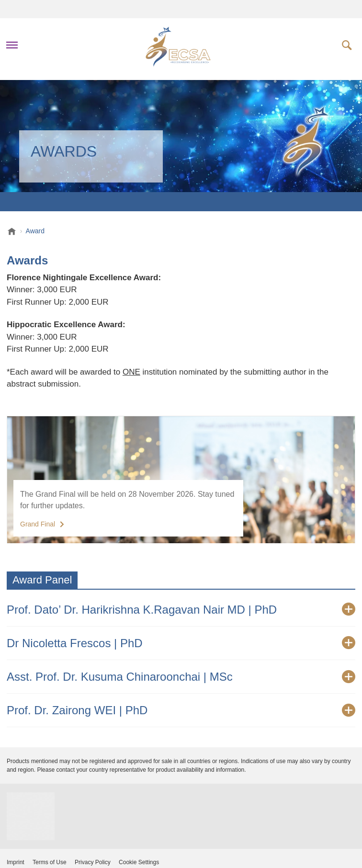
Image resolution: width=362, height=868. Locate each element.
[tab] (181, 610)
